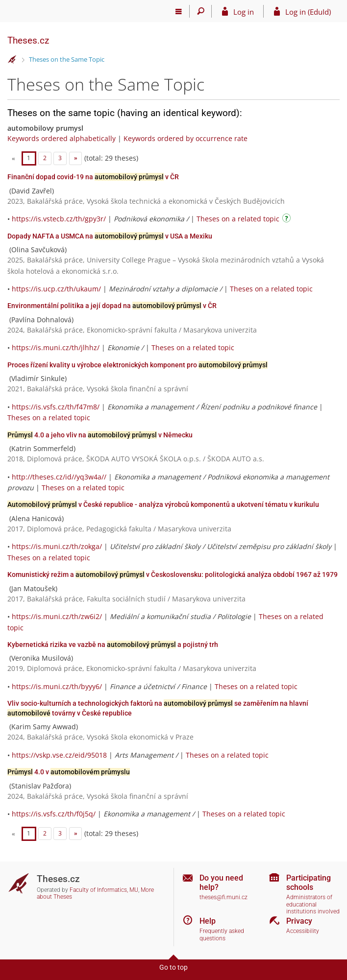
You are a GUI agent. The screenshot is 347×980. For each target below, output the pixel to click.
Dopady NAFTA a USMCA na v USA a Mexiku (110, 236)
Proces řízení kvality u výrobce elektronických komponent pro (137, 365)
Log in (244, 12)
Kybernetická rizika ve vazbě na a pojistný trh (113, 645)
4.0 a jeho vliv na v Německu (100, 435)
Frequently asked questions (222, 935)
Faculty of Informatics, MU (104, 890)
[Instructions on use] (288, 220)
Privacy (299, 921)
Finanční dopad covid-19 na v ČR (93, 177)
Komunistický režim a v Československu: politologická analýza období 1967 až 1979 (173, 574)
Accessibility (303, 931)
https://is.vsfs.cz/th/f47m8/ (56, 407)
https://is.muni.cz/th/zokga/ (57, 546)
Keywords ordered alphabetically (62, 138)
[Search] (201, 11)
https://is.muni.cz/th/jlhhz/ (56, 347)
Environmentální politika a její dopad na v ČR (112, 306)
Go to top (173, 967)
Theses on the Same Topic (67, 59)
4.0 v (69, 772)
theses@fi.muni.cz (223, 897)
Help (208, 921)
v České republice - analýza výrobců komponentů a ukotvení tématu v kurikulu (163, 504)
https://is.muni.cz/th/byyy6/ (57, 686)
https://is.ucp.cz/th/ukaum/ (56, 289)
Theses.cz (28, 40)
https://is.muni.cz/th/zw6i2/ (57, 616)
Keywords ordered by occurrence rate (186, 138)
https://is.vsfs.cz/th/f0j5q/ (54, 814)
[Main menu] (179, 11)
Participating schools (309, 883)
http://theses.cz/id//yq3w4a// (59, 477)
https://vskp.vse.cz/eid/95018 (59, 755)
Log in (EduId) (308, 12)
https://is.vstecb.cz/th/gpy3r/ (59, 219)
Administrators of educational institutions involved (313, 904)
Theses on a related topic (238, 219)
